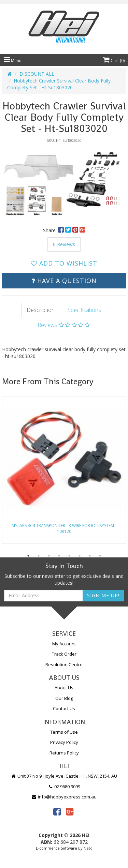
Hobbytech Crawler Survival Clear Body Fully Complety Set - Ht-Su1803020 (59, 84)
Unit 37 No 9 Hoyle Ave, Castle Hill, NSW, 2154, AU (64, 776)
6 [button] (80, 556)
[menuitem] (62, 230)
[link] (57, 811)
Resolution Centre (64, 664)
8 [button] (100, 556)
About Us (64, 688)
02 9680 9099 (64, 787)
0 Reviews (64, 244)
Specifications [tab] (84, 310)
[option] (64, 181)
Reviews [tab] (64, 325)
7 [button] (90, 556)
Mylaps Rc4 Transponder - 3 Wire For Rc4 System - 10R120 (64, 528)
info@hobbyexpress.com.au (64, 797)
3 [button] (49, 556)
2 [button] (39, 556)
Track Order (64, 654)
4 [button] (59, 556)
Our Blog (64, 698)
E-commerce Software (56, 848)
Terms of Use (64, 732)
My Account (64, 644)
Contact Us (64, 708)
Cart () (114, 61)
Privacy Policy (64, 742)
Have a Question (64, 281)
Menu (13, 61)
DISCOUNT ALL (37, 74)
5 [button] (69, 556)
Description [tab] (41, 310)
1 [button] (28, 556)
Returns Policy (64, 753)
